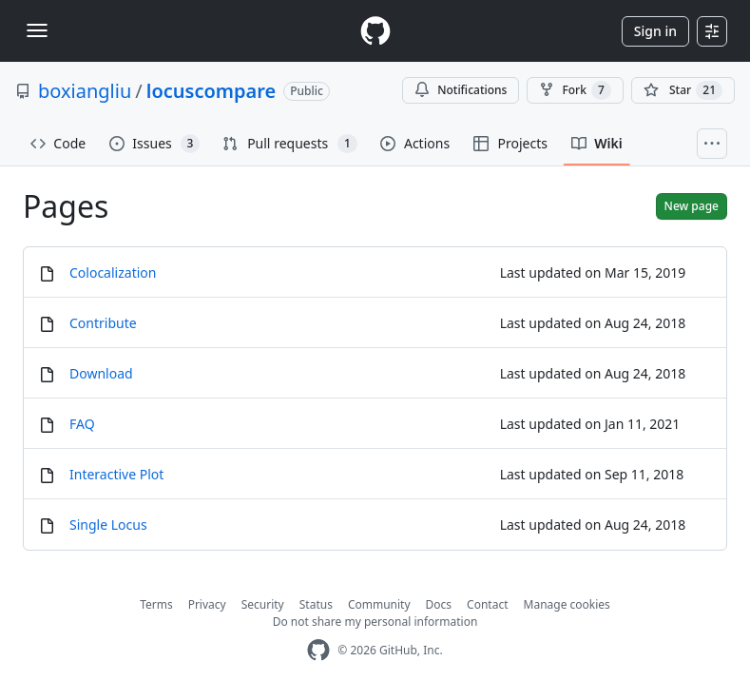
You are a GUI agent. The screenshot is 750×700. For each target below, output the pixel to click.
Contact (487, 604)
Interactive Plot (116, 474)
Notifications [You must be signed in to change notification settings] (461, 90)
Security (263, 604)
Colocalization (113, 272)
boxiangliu (85, 91)
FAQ (82, 424)
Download (101, 373)
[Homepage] (375, 31)
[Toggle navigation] (37, 30)
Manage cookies (567, 604)
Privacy (207, 604)
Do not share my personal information (375, 622)
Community (379, 604)
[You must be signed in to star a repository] (683, 90)
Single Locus (108, 525)
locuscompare (211, 91)
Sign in (655, 31)
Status (316, 604)
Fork (575, 90)
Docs (439, 604)
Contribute (103, 323)
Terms (156, 604)
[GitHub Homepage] (318, 650)
